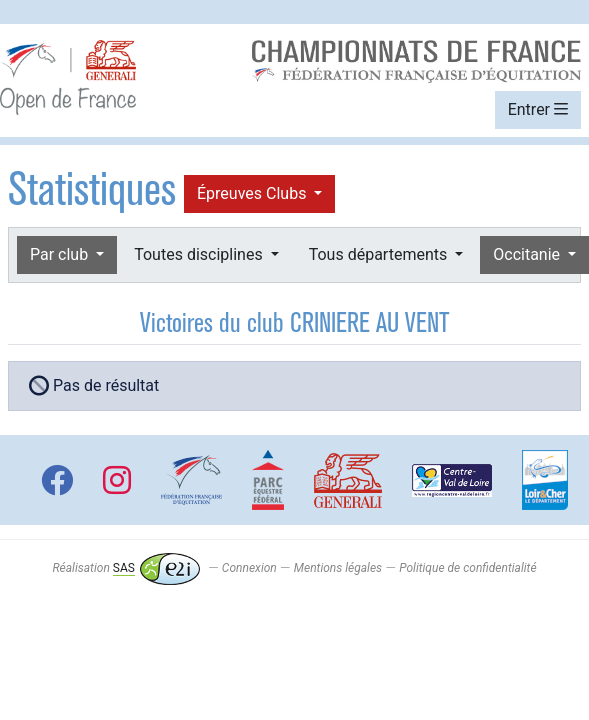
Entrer (538, 109)
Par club (61, 254)
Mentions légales (338, 568)
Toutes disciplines (200, 254)
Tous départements (380, 254)
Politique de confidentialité (467, 568)
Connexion (249, 568)
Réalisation (125, 568)
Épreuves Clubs (253, 193)
